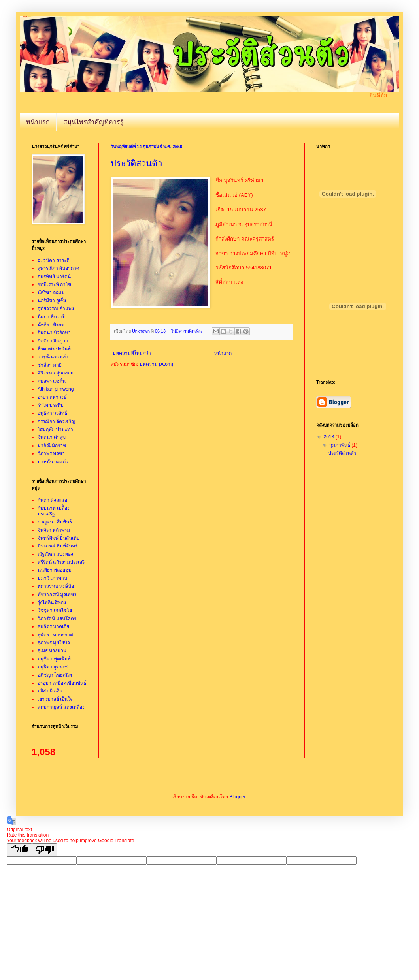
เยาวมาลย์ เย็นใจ (55, 699)
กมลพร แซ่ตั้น (52, 381)
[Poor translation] (45, 850)
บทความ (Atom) (156, 364)
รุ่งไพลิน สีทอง (52, 602)
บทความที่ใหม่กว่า (132, 353)
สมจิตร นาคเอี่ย (53, 626)
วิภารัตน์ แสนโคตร (57, 619)
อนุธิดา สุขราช (53, 667)
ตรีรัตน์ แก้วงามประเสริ (61, 562)
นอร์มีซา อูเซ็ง (52, 301)
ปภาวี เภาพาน (52, 578)
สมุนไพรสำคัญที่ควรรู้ (93, 122)
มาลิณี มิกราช (52, 446)
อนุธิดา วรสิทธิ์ (52, 413)
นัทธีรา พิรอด (51, 325)
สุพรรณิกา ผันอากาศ (59, 268)
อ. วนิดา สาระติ (54, 260)
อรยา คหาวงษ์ (52, 397)
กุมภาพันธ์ (340, 445)
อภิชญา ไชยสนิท (55, 675)
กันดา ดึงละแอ (52, 500)
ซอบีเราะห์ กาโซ (54, 284)
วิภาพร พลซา (51, 453)
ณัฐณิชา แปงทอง (55, 554)
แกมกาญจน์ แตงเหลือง (61, 707)
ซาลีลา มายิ (50, 365)
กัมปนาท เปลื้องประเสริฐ (54, 511)
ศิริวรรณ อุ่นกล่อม (56, 373)
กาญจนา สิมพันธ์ (55, 522)
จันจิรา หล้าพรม (54, 530)
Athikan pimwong (56, 389)
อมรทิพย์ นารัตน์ (54, 277)
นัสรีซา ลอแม (51, 292)
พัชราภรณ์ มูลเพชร (57, 594)
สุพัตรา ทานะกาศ (55, 635)
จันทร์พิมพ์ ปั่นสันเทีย (59, 538)
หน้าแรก (223, 353)
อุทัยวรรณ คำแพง (56, 308)
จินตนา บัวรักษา (54, 333)
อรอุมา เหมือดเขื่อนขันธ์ (62, 683)
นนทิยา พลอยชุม (55, 570)
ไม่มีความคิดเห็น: (188, 331)
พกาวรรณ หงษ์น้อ (56, 586)
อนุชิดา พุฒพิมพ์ (54, 659)
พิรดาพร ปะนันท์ (54, 349)
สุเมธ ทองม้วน (52, 651)
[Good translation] (19, 850)
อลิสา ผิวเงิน (50, 691)
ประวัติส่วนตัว (136, 163)
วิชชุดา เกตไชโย (55, 610)
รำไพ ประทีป (51, 405)
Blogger (237, 797)
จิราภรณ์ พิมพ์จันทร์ (58, 546)
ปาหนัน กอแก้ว (53, 462)
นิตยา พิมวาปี (52, 317)
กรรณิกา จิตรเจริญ (56, 421)
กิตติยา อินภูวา (53, 341)
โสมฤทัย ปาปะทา (55, 429)
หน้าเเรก (38, 122)
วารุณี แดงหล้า (53, 357)
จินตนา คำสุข (52, 437)
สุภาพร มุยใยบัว (54, 643)
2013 (330, 437)
